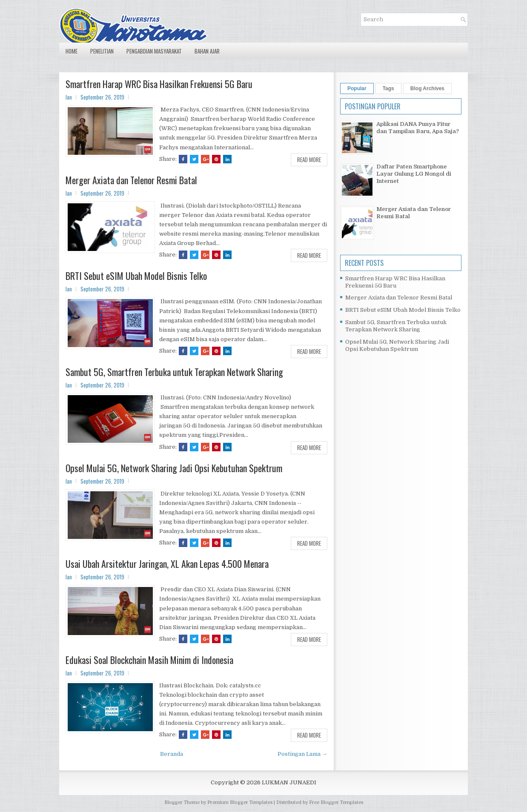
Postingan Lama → (302, 754)
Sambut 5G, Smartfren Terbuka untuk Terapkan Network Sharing (174, 372)
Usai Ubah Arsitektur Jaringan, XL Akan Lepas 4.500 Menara (167, 564)
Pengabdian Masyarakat (154, 51)
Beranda (172, 754)
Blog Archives (427, 88)
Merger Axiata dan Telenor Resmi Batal (131, 180)
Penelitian (102, 51)
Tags (388, 88)
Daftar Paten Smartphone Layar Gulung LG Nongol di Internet (414, 174)
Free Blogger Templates (336, 802)
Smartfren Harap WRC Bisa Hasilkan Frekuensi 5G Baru (159, 84)
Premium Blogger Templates (240, 802)
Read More (309, 160)
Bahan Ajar (207, 51)
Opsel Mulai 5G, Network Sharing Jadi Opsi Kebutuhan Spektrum (174, 468)
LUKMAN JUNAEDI (289, 782)
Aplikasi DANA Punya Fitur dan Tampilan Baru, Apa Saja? (418, 128)
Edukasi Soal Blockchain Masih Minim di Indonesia (149, 660)
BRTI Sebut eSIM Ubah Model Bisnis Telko (136, 276)
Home (72, 51)
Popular (357, 88)
